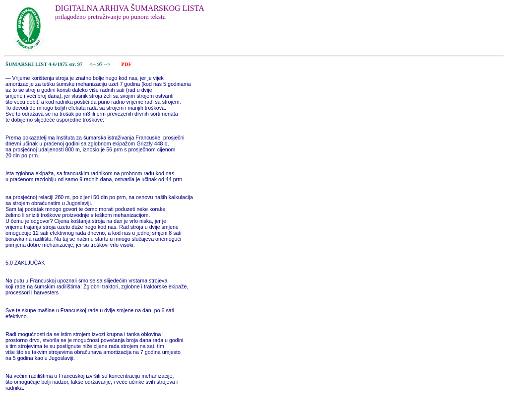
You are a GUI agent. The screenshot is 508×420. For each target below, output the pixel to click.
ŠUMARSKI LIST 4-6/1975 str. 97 (44, 64)
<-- (93, 64)
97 (100, 64)
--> (108, 64)
